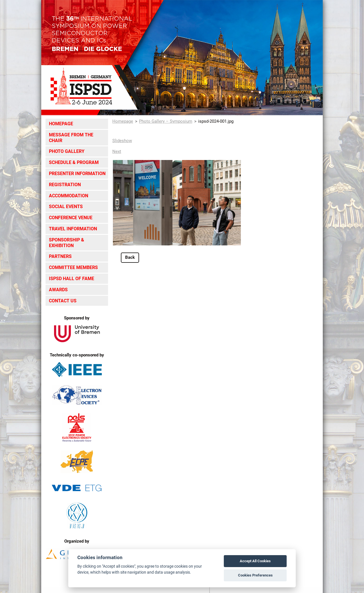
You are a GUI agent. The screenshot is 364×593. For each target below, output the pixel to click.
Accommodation (69, 196)
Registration (65, 185)
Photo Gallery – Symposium (166, 121)
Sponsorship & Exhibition (67, 243)
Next (117, 151)
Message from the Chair (71, 138)
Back (130, 257)
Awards (58, 290)
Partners (60, 256)
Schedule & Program (74, 162)
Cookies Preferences (255, 575)
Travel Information (73, 229)
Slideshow (122, 141)
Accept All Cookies (255, 561)
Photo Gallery (67, 151)
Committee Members (73, 267)
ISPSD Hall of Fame (72, 279)
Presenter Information (77, 174)
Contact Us (63, 301)
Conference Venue (71, 218)
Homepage (61, 124)
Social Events (66, 207)
